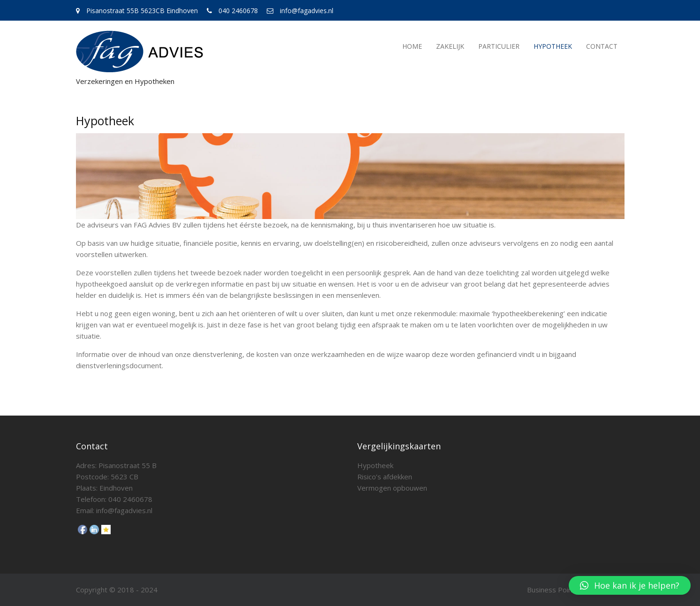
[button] (630, 585)
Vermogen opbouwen (392, 488)
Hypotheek (553, 46)
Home (412, 46)
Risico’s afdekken (385, 477)
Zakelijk (450, 46)
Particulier (499, 46)
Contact (602, 46)
